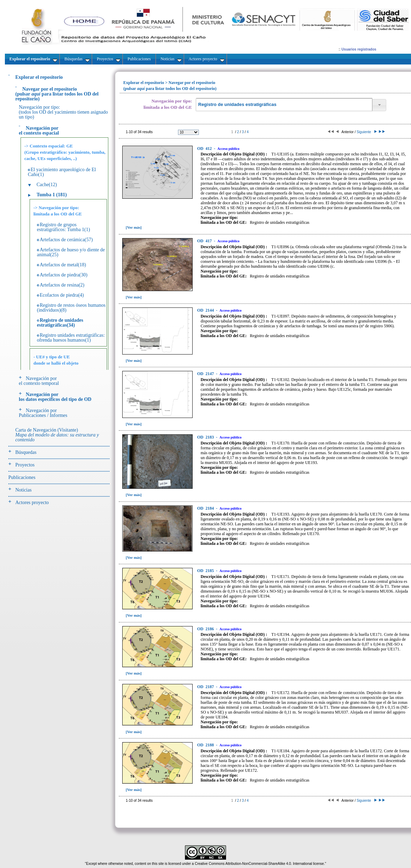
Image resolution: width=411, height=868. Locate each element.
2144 (206, 310)
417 (205, 241)
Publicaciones (22, 477)
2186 (206, 629)
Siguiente (366, 132)
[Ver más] (134, 227)
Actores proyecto (32, 502)
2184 (206, 508)
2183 (206, 437)
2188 (206, 745)
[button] (379, 105)
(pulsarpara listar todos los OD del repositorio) (57, 94)
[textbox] (284, 105)
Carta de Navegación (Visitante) (57, 435)
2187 (206, 687)
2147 (206, 374)
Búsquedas (26, 452)
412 (205, 149)
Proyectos (25, 465)
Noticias (24, 490)
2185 (206, 571)
